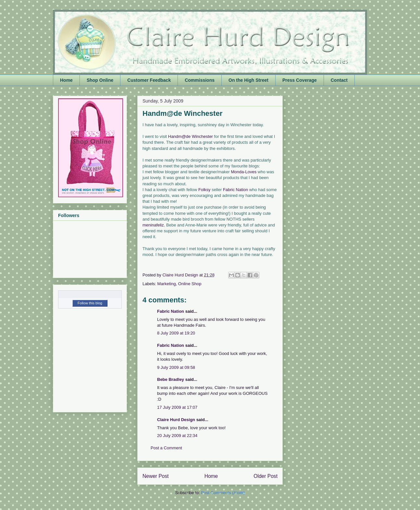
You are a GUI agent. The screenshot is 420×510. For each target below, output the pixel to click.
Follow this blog (90, 303)
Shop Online (100, 80)
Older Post (266, 476)
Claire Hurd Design (176, 420)
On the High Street (248, 80)
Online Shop (190, 284)
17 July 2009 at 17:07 (177, 407)
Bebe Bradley (171, 379)
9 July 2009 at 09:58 (176, 367)
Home (66, 80)
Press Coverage (300, 80)
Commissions (200, 80)
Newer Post (156, 476)
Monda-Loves (244, 172)
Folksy (204, 190)
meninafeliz (153, 225)
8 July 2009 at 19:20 (176, 333)
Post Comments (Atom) (223, 493)
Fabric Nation (235, 190)
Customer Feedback (149, 80)
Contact (339, 80)
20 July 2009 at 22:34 (177, 436)
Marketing (167, 284)
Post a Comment (166, 448)
